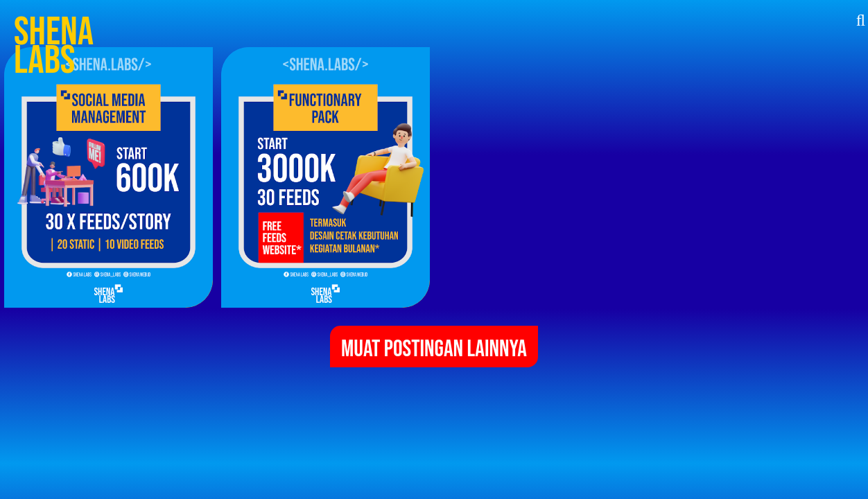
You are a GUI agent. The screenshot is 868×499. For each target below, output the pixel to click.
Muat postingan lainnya (434, 349)
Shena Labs (54, 46)
